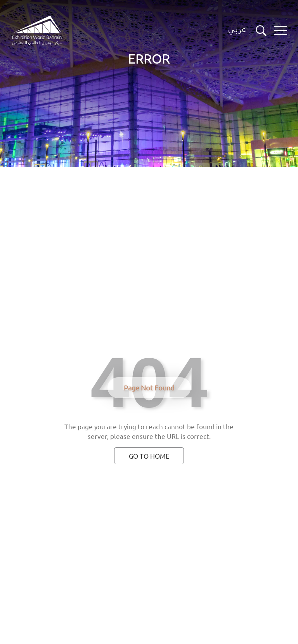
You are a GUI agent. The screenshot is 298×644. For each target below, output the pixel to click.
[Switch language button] (237, 31)
